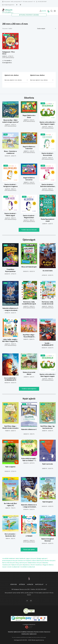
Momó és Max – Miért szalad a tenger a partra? (10, 121)
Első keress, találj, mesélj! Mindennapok (29, 303)
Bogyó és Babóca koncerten (29, 179)
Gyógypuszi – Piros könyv (8, 53)
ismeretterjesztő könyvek (10, 561)
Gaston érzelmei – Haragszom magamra (10, 185)
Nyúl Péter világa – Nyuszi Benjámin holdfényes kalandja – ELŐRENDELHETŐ (29, 336)
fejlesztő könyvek (17, 565)
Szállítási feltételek (27, 632)
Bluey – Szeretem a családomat (10, 152)
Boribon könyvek (50, 561)
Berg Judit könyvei (21, 563)
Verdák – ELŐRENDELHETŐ (48, 344)
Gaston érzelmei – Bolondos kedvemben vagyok (48, 186)
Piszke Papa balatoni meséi (48, 220)
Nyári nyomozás (48, 464)
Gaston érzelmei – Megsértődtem (29, 217)
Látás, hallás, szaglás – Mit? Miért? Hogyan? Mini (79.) (10, 340)
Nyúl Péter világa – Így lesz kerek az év (48, 427)
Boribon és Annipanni (25, 561)
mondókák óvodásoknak (28, 567)
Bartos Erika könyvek (8, 563)
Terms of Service (41, 637)
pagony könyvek (31, 558)
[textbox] (16, 80)
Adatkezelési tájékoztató (29, 634)
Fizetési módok (39, 632)
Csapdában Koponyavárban (10, 270)
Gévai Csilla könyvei (38, 561)
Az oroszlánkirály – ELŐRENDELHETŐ (10, 379)
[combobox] (16, 80)
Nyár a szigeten (10, 467)
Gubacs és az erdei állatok (29, 373)
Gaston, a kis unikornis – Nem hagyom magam (48, 123)
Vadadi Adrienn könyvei (35, 563)
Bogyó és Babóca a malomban (29, 148)
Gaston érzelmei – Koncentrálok (48, 154)
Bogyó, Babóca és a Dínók (29, 116)
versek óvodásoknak (13, 567)
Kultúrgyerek (8, 10)
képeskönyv (26, 565)
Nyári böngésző (48, 502)
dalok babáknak (20, 558)
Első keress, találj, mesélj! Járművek (48, 303)
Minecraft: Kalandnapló (29, 267)
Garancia (47, 632)
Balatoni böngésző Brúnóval (48, 540)
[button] (55, 11)
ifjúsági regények (42, 558)
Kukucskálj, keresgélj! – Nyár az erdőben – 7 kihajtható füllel (29, 460)
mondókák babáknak (8, 558)
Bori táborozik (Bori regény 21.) (10, 504)
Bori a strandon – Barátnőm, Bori (10, 535)
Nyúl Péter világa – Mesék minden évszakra (10, 427)
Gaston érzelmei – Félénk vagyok (10, 214)
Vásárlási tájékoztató (14, 632)
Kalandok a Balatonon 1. (29, 429)
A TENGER (29, 536)
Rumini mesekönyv (36, 565)
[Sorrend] (46, 29)
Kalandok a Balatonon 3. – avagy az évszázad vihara (10, 309)
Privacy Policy (34, 637)
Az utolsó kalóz (48, 271)
